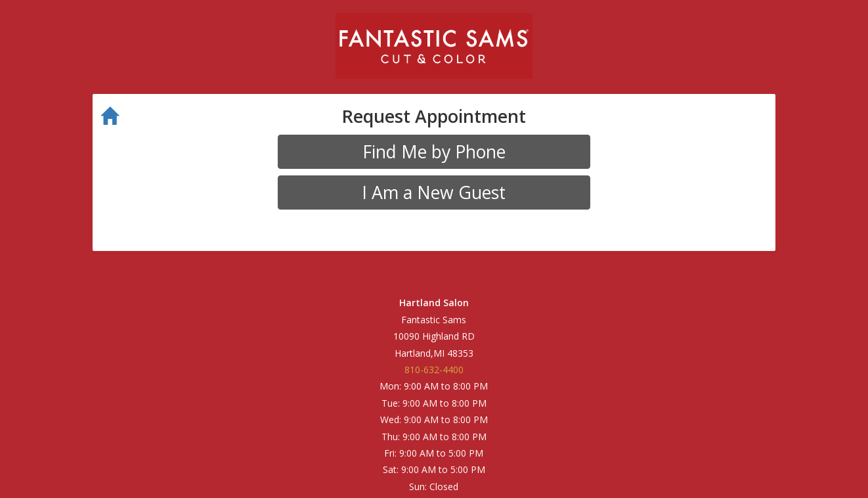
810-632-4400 (434, 370)
